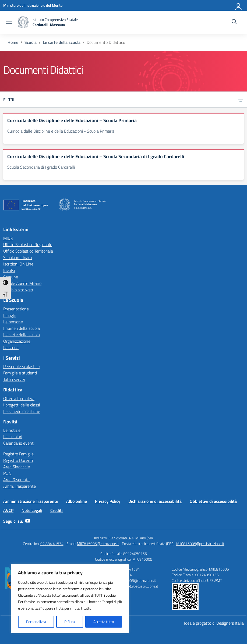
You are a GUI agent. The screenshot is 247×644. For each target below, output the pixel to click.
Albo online (77, 501)
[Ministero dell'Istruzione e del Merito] (33, 5)
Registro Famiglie (18, 454)
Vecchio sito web (18, 290)
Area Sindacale (17, 467)
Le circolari (13, 437)
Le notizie (12, 430)
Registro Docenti (18, 460)
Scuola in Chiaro (17, 257)
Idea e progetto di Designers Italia (214, 623)
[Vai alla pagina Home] (13, 42)
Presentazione (16, 309)
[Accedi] (239, 5)
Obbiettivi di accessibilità (213, 501)
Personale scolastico (21, 366)
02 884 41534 (52, 544)
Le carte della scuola (22, 335)
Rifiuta (70, 622)
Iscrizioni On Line (18, 264)
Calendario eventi (19, 443)
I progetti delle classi (22, 405)
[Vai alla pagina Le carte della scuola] (62, 42)
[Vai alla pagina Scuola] (31, 42)
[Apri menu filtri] (241, 100)
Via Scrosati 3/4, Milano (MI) (131, 538)
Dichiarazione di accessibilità (155, 501)
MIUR (8, 238)
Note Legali (32, 510)
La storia (11, 348)
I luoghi (10, 315)
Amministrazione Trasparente (31, 501)
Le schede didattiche (22, 411)
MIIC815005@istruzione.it (98, 544)
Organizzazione (17, 341)
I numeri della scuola (22, 328)
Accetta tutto (104, 622)
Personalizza (36, 622)
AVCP (8, 510)
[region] (70, 599)
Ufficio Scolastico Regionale (28, 245)
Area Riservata (16, 480)
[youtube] (28, 521)
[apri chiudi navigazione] (9, 22)
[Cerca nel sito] (234, 22)
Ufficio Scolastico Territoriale (28, 251)
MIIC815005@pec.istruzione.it (200, 544)
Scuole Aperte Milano (22, 283)
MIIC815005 (142, 559)
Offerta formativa (19, 398)
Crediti (57, 510)
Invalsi (9, 270)
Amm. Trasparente (20, 486)
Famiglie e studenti (20, 373)
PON (7, 473)
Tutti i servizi (14, 379)
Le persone (13, 322)
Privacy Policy (108, 501)
